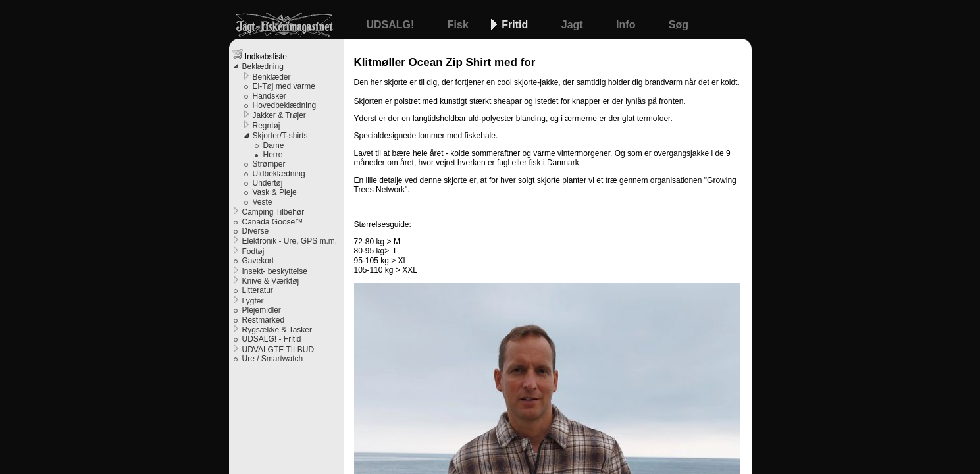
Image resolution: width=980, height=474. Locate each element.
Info (627, 25)
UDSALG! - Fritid (272, 339)
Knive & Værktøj (271, 281)
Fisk (459, 25)
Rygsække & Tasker (277, 330)
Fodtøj (253, 251)
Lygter (253, 301)
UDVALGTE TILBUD (278, 350)
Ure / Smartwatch (273, 359)
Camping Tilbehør (273, 212)
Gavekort (258, 261)
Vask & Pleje (275, 192)
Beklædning (263, 66)
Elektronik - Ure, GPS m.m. (290, 241)
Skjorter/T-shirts (280, 136)
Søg (679, 25)
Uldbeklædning (279, 174)
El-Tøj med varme (284, 86)
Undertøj (268, 183)
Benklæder (272, 77)
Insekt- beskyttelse (275, 271)
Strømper (269, 164)
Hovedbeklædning (285, 105)
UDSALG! (392, 25)
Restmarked (264, 320)
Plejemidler (262, 310)
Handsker (270, 96)
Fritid (516, 25)
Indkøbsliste (260, 55)
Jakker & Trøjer (279, 115)
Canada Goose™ (273, 222)
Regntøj (267, 126)
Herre (273, 155)
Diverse (256, 231)
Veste (263, 202)
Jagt (574, 25)
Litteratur (258, 290)
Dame (274, 145)
